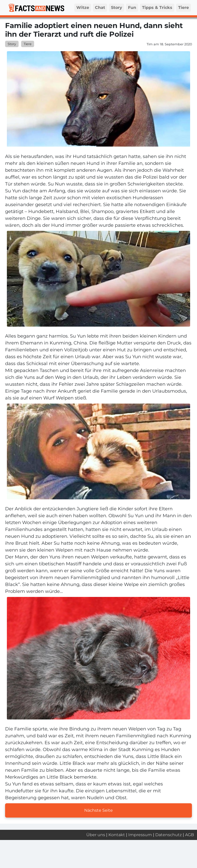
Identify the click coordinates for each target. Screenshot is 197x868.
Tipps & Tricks (157, 8)
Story (117, 8)
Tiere (184, 8)
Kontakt (117, 835)
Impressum (140, 835)
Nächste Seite (99, 810)
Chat (100, 8)
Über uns (96, 835)
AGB (189, 835)
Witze (83, 8)
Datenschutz (168, 835)
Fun (132, 8)
